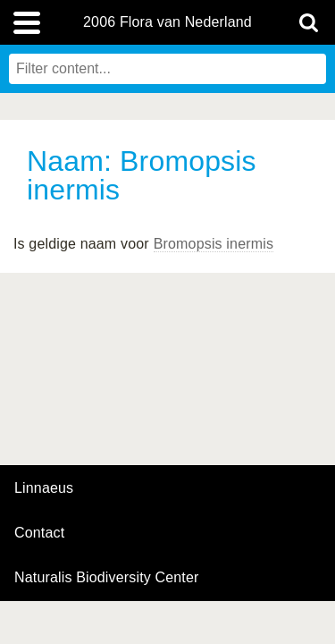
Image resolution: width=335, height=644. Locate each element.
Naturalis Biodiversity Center (107, 578)
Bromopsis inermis (214, 244)
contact (39, 533)
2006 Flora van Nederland (167, 22)
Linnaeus (44, 488)
